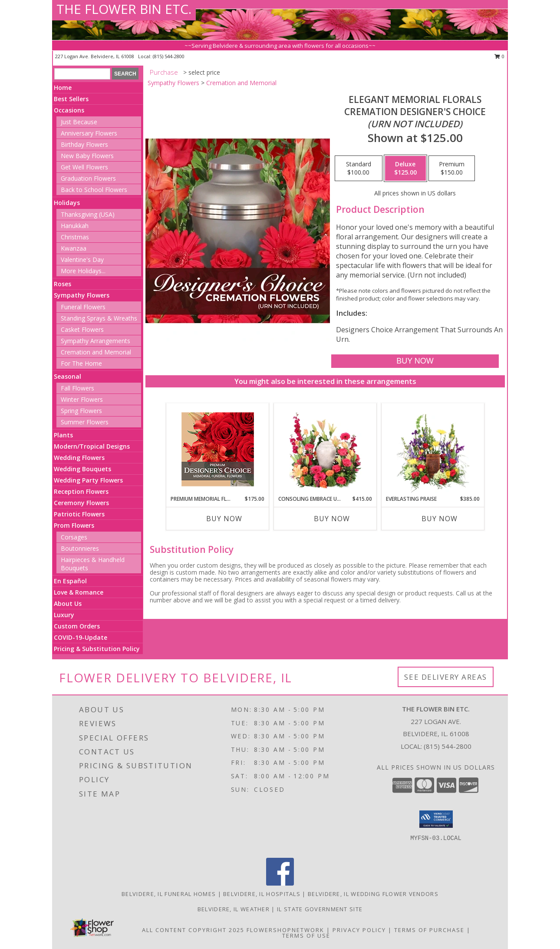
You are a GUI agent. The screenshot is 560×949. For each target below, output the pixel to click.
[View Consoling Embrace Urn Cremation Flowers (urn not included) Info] (325, 449)
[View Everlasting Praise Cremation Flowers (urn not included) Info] (433, 449)
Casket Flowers (82, 329)
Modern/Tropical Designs (92, 446)
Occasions (69, 110)
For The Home (81, 363)
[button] (436, 819)
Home (63, 88)
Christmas (75, 237)
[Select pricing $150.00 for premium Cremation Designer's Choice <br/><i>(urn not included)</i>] (452, 169)
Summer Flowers (85, 422)
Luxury (64, 615)
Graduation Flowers (88, 178)
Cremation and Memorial (96, 352)
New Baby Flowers (87, 156)
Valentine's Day (82, 260)
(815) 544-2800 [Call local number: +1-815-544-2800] (169, 56)
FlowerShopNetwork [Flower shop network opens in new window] (285, 930)
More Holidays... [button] (83, 271)
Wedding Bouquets (82, 469)
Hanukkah (75, 226)
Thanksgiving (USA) (88, 214)
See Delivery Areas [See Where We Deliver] (446, 677)
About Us (68, 603)
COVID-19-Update (81, 637)
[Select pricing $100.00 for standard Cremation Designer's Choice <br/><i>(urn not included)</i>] (359, 169)
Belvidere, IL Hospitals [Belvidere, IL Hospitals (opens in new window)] (262, 894)
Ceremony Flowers (81, 503)
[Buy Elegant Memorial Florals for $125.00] (415, 361)
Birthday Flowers (84, 144)
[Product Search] (82, 74)
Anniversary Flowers (89, 133)
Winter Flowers (82, 399)
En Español (70, 581)
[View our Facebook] (280, 883)
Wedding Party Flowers (88, 480)
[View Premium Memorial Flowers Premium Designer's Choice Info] (218, 449)
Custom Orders (77, 626)
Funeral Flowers (83, 307)
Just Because (79, 122)
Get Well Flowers (84, 167)
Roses (63, 284)
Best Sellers (71, 99)
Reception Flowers (81, 491)
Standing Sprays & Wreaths (99, 318)
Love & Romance (79, 592)
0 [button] (499, 56)
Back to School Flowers (94, 190)
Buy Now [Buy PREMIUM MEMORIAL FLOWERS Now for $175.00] (224, 519)
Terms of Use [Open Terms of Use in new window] (306, 936)
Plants (63, 435)
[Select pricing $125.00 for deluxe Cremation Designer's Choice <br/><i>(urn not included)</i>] (405, 169)
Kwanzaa (74, 248)
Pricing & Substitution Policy (97, 649)
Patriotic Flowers (79, 514)
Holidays (67, 203)
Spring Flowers (81, 411)
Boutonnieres (80, 548)
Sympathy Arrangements (96, 341)
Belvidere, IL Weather (234, 909)
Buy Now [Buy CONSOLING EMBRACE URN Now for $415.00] (332, 519)
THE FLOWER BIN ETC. (124, 9)
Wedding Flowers (79, 458)
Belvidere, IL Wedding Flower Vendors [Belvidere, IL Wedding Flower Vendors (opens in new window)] (373, 894)
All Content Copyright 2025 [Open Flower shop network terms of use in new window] (193, 930)
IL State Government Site (320, 909)
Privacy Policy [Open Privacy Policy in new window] (359, 930)
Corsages (74, 537)
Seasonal (68, 376)
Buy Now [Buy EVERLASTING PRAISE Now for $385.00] (440, 519)
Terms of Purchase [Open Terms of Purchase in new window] (429, 930)
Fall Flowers (77, 388)
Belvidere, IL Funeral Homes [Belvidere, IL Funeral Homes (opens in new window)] (169, 894)
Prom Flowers (74, 525)
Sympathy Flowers (82, 295)
